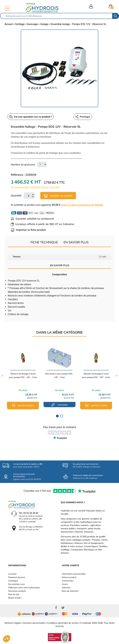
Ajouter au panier (58, 196)
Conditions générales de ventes (63, 623)
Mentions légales (13, 623)
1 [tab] (57, 416)
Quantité (16, 195)
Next (116, 376)
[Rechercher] (56, 16)
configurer (59, 405)
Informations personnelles (74, 574)
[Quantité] (29, 196)
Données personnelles (34, 623)
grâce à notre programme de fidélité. (82, 205)
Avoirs (65, 584)
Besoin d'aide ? (15, 598)
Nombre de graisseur (23, 164)
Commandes (68, 581)
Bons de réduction (70, 591)
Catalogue (13, 581)
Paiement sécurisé (17, 577)
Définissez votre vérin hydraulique (24, 587)
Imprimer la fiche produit (28, 230)
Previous (3, 376)
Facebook (56, 608)
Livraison (12, 574)
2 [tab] (62, 416)
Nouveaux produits (17, 591)
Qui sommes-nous (17, 584)
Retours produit (69, 577)
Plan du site (14, 594)
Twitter (63, 608)
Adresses (66, 587)
